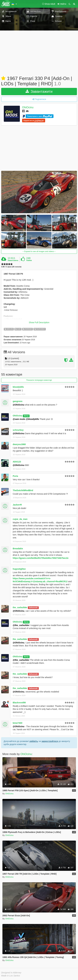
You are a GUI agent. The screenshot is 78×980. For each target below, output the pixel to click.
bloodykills (18, 387)
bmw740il (17, 723)
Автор (26, 416)
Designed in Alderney (11, 973)
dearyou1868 (19, 444)
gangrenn (18, 401)
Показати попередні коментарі (39, 380)
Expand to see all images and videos (39, 251)
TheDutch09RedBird (23, 490)
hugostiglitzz (19, 569)
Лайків (29, 260)
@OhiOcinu (19, 405)
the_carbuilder (20, 607)
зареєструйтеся (50, 741)
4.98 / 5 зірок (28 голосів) (11, 267)
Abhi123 (17, 462)
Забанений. (33, 608)
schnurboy (18, 430)
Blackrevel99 (19, 703)
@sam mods (19, 419)
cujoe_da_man (20, 519)
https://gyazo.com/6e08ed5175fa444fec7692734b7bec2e (41, 558)
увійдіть (34, 741)
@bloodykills (32, 419)
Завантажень (13, 260)
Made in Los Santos (11, 976)
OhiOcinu (28, 108)
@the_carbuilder (21, 625)
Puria (15, 476)
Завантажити (39, 91)
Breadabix (18, 549)
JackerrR (17, 505)
